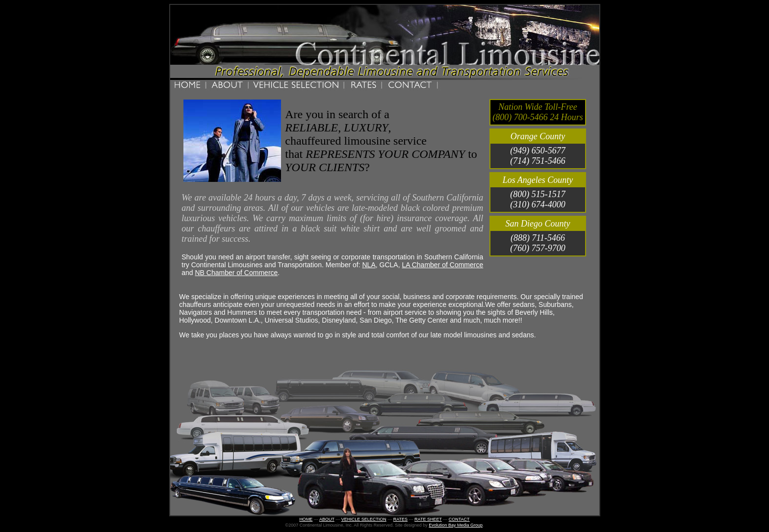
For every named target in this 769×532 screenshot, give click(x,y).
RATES (400, 519)
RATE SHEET (428, 519)
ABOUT (327, 519)
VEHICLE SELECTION (364, 519)
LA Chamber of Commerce (442, 265)
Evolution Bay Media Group (456, 525)
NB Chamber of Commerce (237, 273)
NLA (369, 265)
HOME (306, 519)
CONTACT (459, 519)
